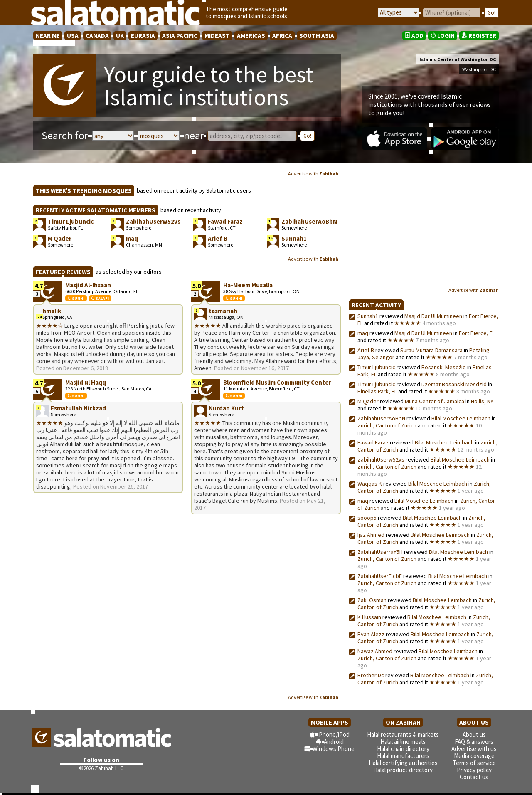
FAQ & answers (474, 742)
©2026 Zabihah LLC (101, 768)
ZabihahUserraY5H (380, 552)
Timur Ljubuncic (376, 367)
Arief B (366, 350)
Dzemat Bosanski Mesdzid (454, 384)
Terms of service (474, 763)
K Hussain (369, 617)
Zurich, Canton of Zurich (387, 425)
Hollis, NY (482, 401)
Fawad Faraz (373, 442)
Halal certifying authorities (403, 763)
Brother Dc (371, 675)
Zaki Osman (372, 600)
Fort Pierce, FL (477, 333)
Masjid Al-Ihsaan (88, 285)
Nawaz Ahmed (375, 651)
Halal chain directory (403, 749)
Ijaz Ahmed (372, 535)
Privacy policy (474, 770)
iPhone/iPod (334, 735)
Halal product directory (403, 770)
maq (363, 333)
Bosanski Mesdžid (444, 367)
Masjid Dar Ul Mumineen (433, 316)
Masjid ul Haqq (86, 382)
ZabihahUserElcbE (380, 576)
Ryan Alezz (371, 634)
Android (334, 742)
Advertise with (313, 174)
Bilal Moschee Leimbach (461, 418)
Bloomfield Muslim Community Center (277, 382)
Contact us (474, 777)
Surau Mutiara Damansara (431, 350)
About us (474, 735)
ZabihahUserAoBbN (381, 418)
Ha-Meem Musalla (248, 285)
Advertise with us (474, 749)
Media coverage (474, 756)
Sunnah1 (368, 316)
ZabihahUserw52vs (381, 459)
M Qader (368, 401)
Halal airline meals (403, 742)
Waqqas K (370, 484)
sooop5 (367, 518)
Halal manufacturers (403, 756)
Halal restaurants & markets (403, 735)
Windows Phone (334, 749)
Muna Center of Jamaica (435, 401)
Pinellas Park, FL (377, 391)
